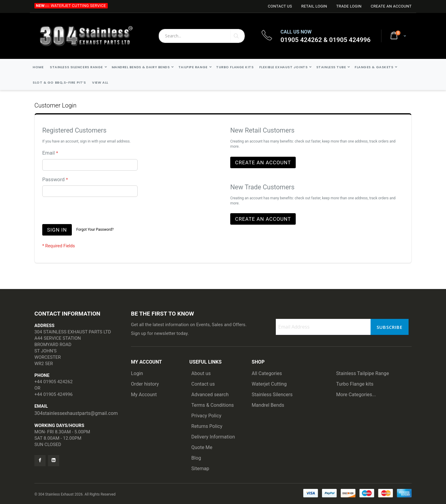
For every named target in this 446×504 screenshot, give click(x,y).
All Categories (267, 373)
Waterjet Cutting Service (78, 6)
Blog (196, 458)
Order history (145, 384)
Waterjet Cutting (269, 384)
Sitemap (200, 469)
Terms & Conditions (213, 405)
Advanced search (210, 395)
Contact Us (280, 6)
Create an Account (391, 6)
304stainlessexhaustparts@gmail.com (76, 413)
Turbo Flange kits (355, 384)
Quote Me (202, 447)
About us (201, 373)
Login (137, 373)
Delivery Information (213, 437)
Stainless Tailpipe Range (363, 373)
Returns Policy (207, 426)
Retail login (314, 6)
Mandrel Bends (268, 405)
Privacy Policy (206, 416)
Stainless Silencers (272, 395)
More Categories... (356, 395)
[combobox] (202, 36)
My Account (144, 395)
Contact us (203, 384)
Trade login (349, 6)
